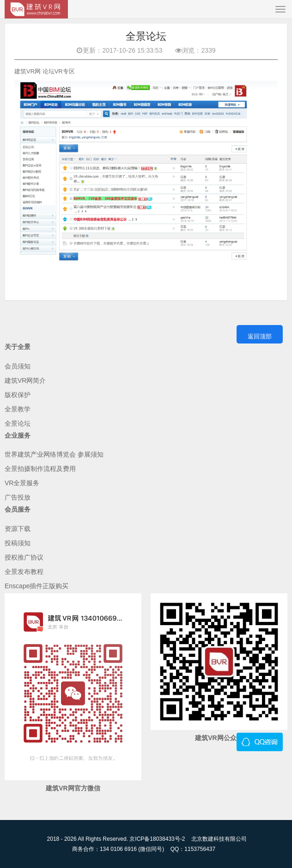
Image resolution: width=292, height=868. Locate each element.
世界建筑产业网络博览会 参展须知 (54, 454)
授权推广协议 (24, 557)
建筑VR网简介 (25, 380)
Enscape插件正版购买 (36, 586)
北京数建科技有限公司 (219, 839)
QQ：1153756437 (193, 849)
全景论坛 (18, 423)
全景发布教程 (24, 572)
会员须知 (18, 366)
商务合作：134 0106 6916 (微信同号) (118, 849)
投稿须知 (18, 543)
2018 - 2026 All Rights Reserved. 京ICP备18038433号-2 (116, 839)
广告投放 (18, 497)
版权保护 (18, 395)
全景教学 (18, 409)
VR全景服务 (22, 483)
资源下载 (18, 529)
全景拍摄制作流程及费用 (40, 469)
